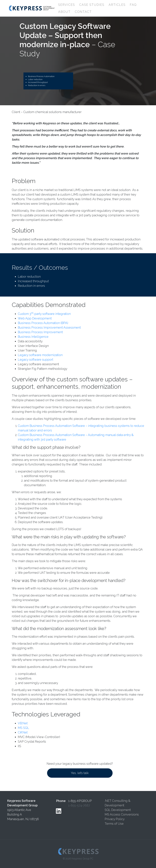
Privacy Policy (115, 819)
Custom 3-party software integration (44, 314)
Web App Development (35, 318)
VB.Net (23, 723)
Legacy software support (35, 360)
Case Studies (92, 5)
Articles (117, 5)
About (64, 12)
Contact (83, 12)
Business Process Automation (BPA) (43, 323)
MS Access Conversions (122, 814)
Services (67, 5)
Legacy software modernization (40, 355)
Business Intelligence (33, 337)
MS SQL (23, 728)
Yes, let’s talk (80, 773)
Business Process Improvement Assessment (49, 328)
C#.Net (23, 732)
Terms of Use (114, 824)
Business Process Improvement (40, 332)
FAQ (133, 5)
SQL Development (118, 810)
